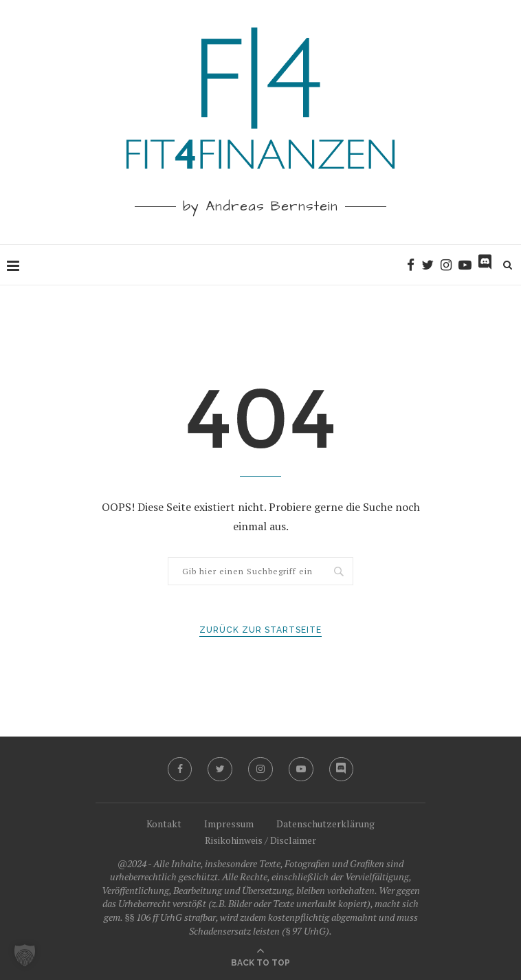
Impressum (229, 824)
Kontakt (164, 824)
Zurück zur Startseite (260, 630)
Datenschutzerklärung (325, 824)
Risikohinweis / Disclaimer (260, 840)
